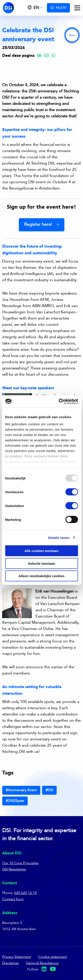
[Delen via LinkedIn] (39, 56)
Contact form (13, 899)
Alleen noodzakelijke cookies (42, 576)
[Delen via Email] (46, 56)
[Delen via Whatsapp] (54, 56)
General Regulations (42, 963)
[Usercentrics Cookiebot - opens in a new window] (59, 401)
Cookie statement (53, 957)
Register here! (38, 225)
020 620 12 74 (25, 893)
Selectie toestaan (41, 563)
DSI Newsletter (14, 870)
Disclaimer (11, 963)
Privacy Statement (17, 957)
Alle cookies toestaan (41, 551)
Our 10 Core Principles (20, 863)
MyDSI (58, 8)
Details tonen (59, 537)
